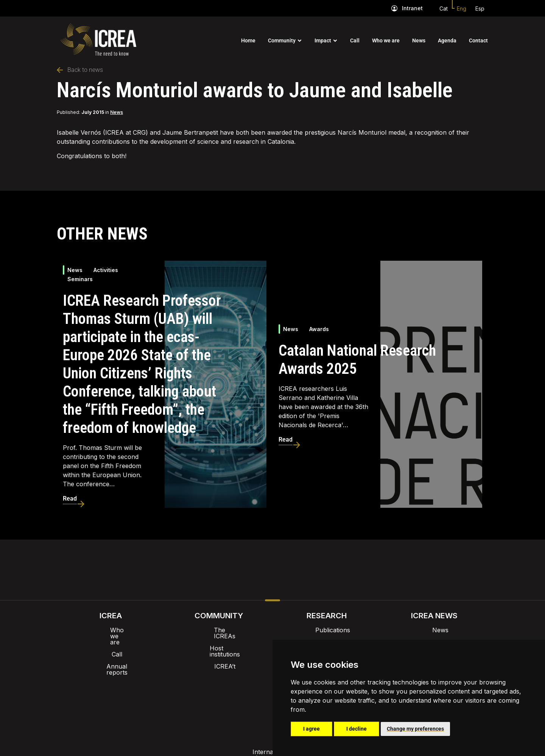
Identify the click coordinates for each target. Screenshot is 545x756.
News (419, 40)
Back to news (80, 70)
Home (248, 40)
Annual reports (111, 654)
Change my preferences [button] (415, 729)
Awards (319, 329)
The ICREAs (219, 630)
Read (70, 499)
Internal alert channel (171, 697)
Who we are (386, 40)
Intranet (412, 8)
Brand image (247, 678)
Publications (327, 630)
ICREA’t (219, 654)
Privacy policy (235, 697)
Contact (478, 40)
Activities (106, 270)
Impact (323, 40)
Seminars (80, 279)
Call (355, 40)
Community (282, 40)
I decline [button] (357, 729)
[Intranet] (394, 8)
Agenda (447, 40)
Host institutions (219, 642)
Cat (444, 9)
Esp (480, 9)
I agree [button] (311, 729)
